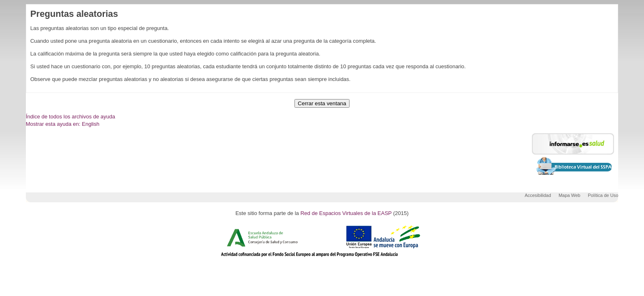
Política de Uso (603, 195)
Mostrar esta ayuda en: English (63, 124)
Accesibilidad (538, 195)
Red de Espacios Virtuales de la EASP (346, 213)
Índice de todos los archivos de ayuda (71, 117)
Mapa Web (569, 195)
